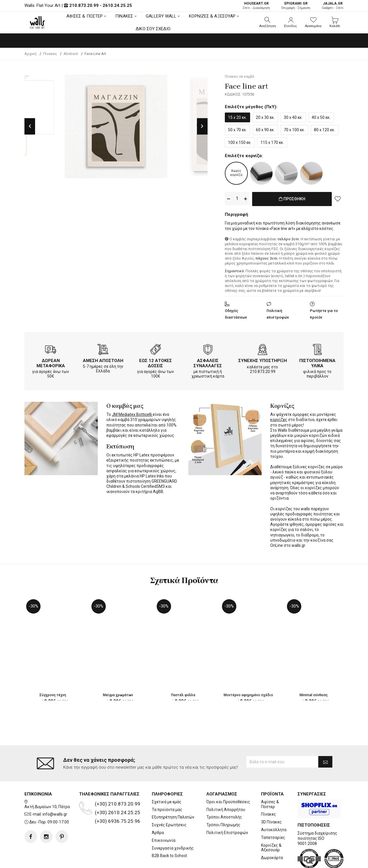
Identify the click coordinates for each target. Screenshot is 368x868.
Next (202, 126)
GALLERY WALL (161, 16)
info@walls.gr (55, 791)
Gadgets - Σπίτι (333, 6)
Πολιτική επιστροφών (278, 313)
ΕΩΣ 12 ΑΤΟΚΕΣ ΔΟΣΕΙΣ (156, 362)
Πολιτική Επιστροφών (227, 810)
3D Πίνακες (271, 799)
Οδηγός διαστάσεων (236, 313)
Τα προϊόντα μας (167, 787)
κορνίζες (279, 419)
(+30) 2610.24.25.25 (118, 789)
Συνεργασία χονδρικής (173, 825)
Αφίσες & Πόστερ (270, 781)
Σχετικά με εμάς (167, 779)
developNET (232, 860)
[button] (268, 22)
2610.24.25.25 (117, 5)
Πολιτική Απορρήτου (226, 787)
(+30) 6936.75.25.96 (118, 798)
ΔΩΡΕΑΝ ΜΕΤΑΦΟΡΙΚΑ (51, 362)
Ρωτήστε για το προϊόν (324, 313)
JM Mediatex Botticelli (132, 414)
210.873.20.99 (84, 5)
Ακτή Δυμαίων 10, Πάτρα (47, 784)
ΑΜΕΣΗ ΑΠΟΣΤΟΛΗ (103, 359)
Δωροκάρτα (272, 835)
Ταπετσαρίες (273, 814)
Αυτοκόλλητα (274, 807)
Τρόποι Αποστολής (224, 794)
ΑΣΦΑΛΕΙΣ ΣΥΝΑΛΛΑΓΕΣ (208, 362)
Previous (30, 126)
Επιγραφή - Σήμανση (296, 6)
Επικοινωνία (164, 817)
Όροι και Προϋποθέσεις (228, 779)
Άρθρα (158, 810)
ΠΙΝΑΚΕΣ (124, 16)
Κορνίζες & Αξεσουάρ (271, 825)
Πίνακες (269, 791)
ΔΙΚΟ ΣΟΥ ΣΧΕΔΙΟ (153, 29)
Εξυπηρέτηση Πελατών (173, 794)
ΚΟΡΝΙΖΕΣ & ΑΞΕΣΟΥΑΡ (212, 16)
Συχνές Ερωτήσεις (169, 802)
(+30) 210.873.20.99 (118, 781)
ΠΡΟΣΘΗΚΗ (292, 199)
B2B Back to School (169, 833)
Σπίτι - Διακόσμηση (256, 6)
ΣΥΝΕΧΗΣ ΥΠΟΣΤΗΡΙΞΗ (263, 359)
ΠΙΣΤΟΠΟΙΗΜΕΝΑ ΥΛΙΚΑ (317, 362)
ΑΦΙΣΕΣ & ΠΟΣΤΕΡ (85, 16)
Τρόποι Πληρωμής (223, 802)
